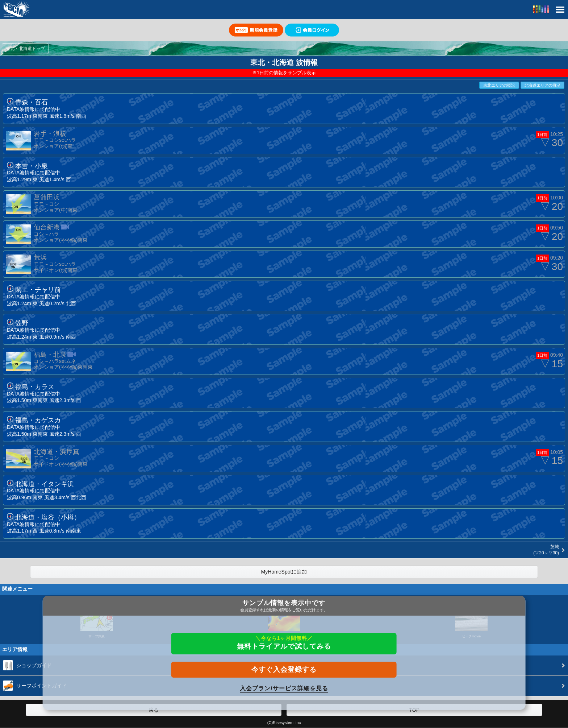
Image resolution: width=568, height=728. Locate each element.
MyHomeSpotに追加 (284, 572)
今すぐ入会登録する (284, 669)
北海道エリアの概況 (542, 85)
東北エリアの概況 (499, 85)
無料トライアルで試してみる (284, 643)
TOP (414, 710)
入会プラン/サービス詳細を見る (284, 688)
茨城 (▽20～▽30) (546, 550)
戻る (154, 710)
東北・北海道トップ (25, 49)
